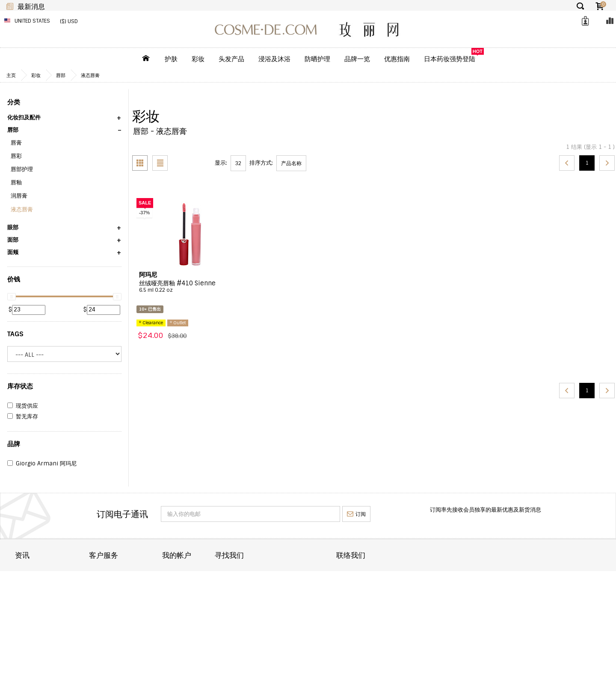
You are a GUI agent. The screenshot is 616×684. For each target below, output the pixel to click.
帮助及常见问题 (151, 610)
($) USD (69, 21)
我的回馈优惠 (264, 610)
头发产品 (231, 59)
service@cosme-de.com (527, 608)
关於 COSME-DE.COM (43, 576)
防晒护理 (317, 59)
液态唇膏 (90, 75)
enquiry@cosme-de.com (527, 597)
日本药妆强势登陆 (450, 59)
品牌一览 (357, 59)
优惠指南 (397, 59)
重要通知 (142, 599)
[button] (64, 120)
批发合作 (26, 610)
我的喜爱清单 (264, 599)
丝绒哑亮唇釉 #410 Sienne (190, 287)
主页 (11, 75)
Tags (15, 334)
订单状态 (142, 587)
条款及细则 (29, 621)
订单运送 (26, 587)
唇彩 (16, 156)
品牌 (14, 444)
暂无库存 (23, 417)
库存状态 (20, 386)
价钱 (14, 279)
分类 (14, 102)
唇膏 (16, 143)
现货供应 (23, 406)
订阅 (356, 514)
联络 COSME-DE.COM (160, 576)
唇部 (61, 75)
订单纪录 (259, 587)
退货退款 (26, 599)
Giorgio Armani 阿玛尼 (42, 464)
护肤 (171, 59)
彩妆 (198, 59)
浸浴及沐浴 (274, 59)
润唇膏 (19, 196)
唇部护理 (22, 169)
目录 (253, 576)
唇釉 (16, 182)
